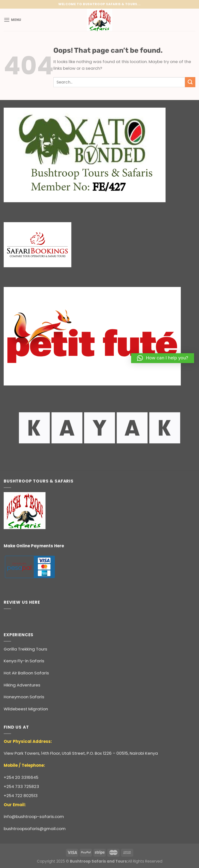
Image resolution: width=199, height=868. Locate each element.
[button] (163, 358)
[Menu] (13, 20)
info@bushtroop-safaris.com (34, 817)
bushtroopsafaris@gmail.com (35, 829)
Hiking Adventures (22, 685)
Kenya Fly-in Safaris (24, 661)
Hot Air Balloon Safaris (26, 673)
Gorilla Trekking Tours (25, 649)
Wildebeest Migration (26, 709)
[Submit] (190, 82)
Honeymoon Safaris (24, 697)
